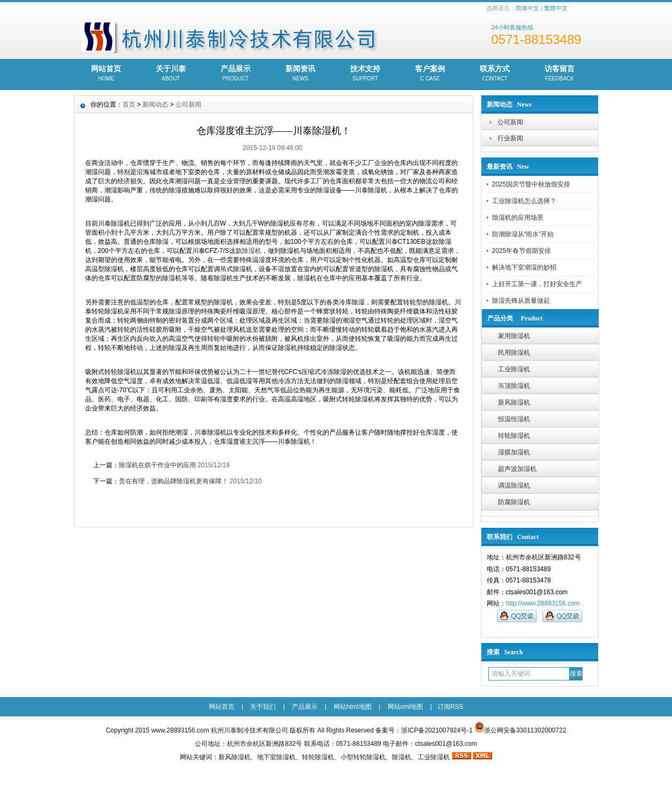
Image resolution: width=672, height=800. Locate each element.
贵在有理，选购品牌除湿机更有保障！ (173, 481)
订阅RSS (451, 707)
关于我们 (263, 707)
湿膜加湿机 (514, 452)
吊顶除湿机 (514, 386)
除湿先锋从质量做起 (521, 301)
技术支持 (365, 74)
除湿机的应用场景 (518, 218)
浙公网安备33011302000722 (525, 730)
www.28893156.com (180, 730)
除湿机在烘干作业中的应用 (157, 465)
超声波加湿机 (517, 469)
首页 (129, 104)
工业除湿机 (514, 369)
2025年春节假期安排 (522, 251)
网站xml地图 (406, 707)
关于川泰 (171, 74)
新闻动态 (155, 104)
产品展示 (236, 74)
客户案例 (430, 74)
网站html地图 (353, 707)
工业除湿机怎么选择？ (524, 201)
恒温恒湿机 (514, 419)
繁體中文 (556, 8)
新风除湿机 (514, 402)
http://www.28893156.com (543, 603)
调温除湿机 (514, 485)
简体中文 (527, 8)
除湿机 (252, 251)
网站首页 (106, 74)
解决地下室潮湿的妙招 (524, 267)
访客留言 (560, 74)
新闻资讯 (301, 74)
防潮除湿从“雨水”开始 (523, 234)
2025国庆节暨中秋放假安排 (531, 184)
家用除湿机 (514, 336)
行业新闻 (510, 138)
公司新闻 (510, 122)
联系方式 (495, 74)
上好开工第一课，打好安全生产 (537, 284)
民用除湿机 (514, 353)
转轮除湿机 (514, 436)
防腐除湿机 (514, 502)
